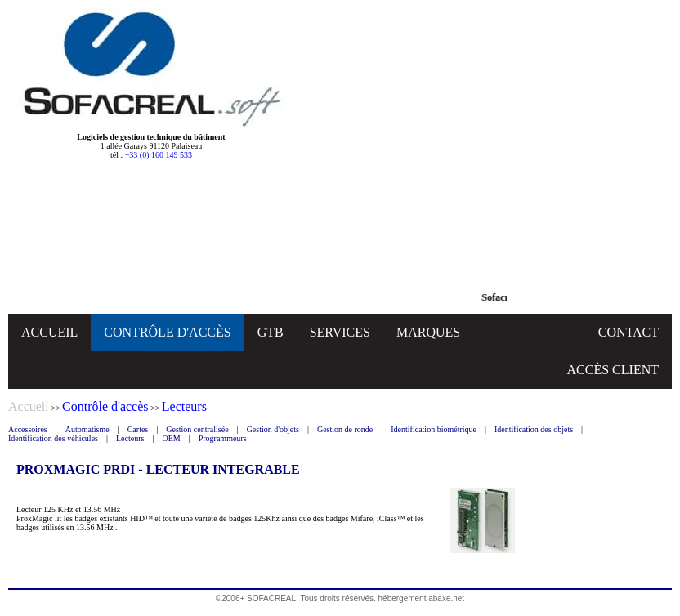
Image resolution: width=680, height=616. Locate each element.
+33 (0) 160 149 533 (159, 155)
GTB (271, 332)
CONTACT (629, 332)
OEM (171, 438)
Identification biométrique (434, 429)
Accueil (29, 406)
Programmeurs (223, 438)
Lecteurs (130, 438)
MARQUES (428, 332)
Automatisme (87, 429)
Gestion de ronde (345, 429)
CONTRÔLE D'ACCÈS (167, 332)
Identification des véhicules (53, 438)
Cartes (138, 429)
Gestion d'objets (273, 429)
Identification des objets (534, 429)
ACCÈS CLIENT (613, 370)
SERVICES (340, 332)
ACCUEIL (49, 332)
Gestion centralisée (197, 429)
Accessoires (28, 429)
